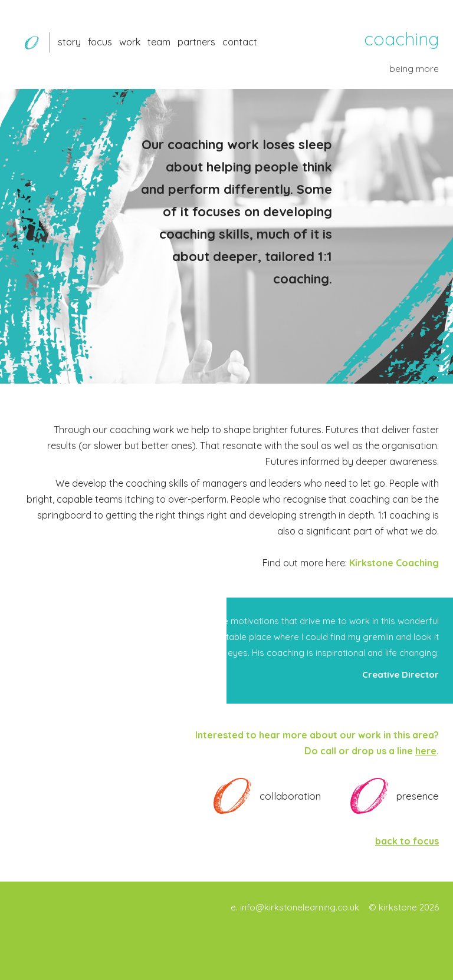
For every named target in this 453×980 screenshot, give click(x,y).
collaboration (290, 796)
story (69, 42)
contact (240, 42)
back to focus (407, 841)
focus (100, 42)
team (159, 42)
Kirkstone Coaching (394, 563)
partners (196, 42)
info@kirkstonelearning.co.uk (300, 907)
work (130, 42)
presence (418, 796)
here (426, 751)
